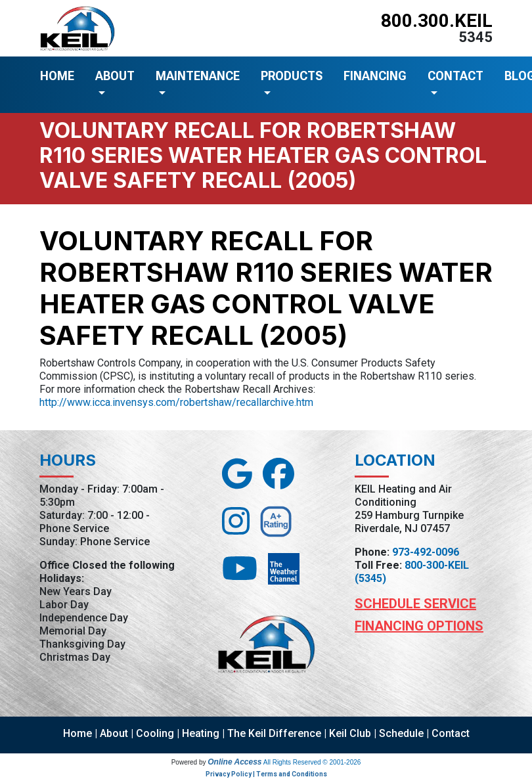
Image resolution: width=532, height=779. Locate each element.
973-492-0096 (426, 552)
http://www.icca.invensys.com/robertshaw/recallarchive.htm (176, 402)
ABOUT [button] (115, 76)
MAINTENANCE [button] (198, 76)
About (114, 733)
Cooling (155, 733)
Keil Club (350, 733)
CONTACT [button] (455, 76)
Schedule (401, 733)
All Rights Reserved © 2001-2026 (312, 762)
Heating (201, 733)
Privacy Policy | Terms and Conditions (266, 774)
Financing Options (419, 626)
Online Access (234, 762)
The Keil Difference (274, 733)
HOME (57, 76)
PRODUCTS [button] (292, 76)
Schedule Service (415, 604)
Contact (451, 733)
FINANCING (375, 76)
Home (78, 733)
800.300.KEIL (437, 21)
